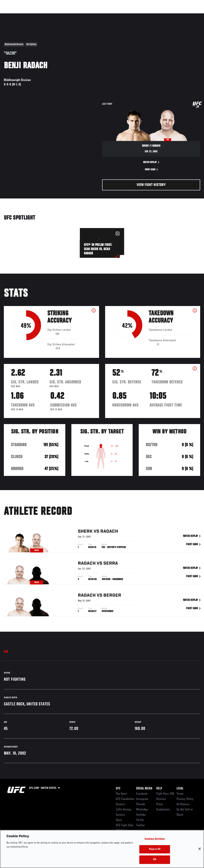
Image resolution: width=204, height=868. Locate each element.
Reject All (155, 849)
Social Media (144, 789)
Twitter (141, 825)
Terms (180, 794)
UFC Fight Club (124, 825)
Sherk (85, 532)
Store (119, 820)
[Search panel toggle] (191, 15)
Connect (126, 15)
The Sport (121, 794)
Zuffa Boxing (162, 15)
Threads (141, 804)
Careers (120, 804)
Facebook (142, 794)
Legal (180, 789)
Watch (142, 15)
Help (159, 789)
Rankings (28, 15)
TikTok (140, 820)
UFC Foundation (125, 799)
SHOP (180, 15)
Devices (161, 799)
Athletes (46, 15)
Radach (109, 532)
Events (11, 15)
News (62, 15)
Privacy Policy (185, 799)
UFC (118, 789)
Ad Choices (183, 804)
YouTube (141, 815)
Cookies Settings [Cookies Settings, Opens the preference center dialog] (155, 839)
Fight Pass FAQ (165, 794)
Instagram (142, 799)
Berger (112, 596)
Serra (111, 564)
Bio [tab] (6, 652)
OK (155, 860)
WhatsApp (142, 810)
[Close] (200, 849)
